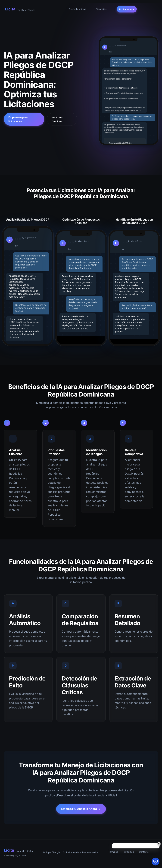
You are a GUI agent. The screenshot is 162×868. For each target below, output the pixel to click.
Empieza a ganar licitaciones (18, 119)
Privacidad (128, 852)
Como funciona (78, 9)
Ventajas (101, 9)
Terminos (113, 852)
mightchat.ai (20, 855)
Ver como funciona (57, 119)
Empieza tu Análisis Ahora (81, 809)
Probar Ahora (127, 9)
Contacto (144, 852)
